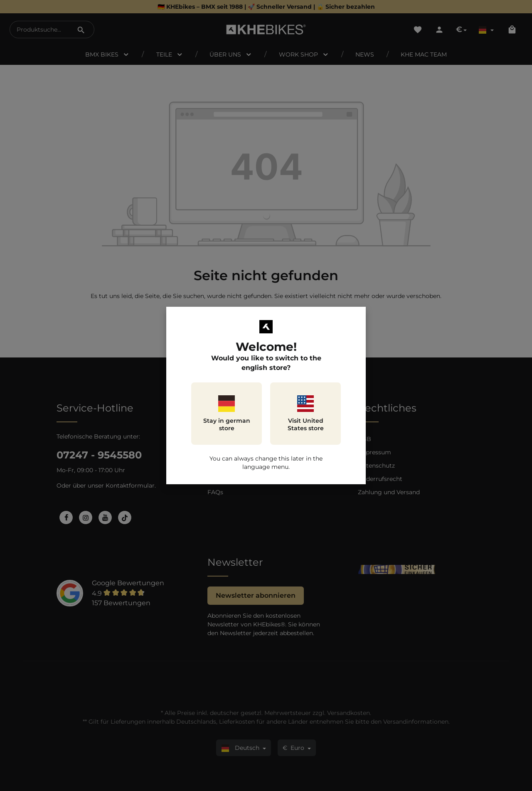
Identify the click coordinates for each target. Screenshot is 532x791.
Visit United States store (306, 414)
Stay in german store (227, 414)
